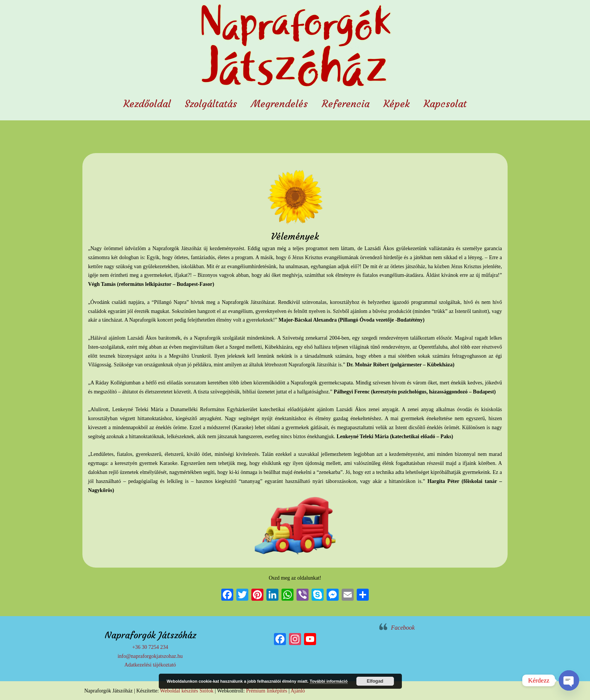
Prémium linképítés (267, 691)
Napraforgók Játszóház (295, 47)
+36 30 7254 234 (150, 647)
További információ (329, 681)
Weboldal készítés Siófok (187, 691)
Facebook (403, 628)
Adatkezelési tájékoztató (150, 665)
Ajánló (298, 691)
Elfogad (375, 681)
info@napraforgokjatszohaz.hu (150, 656)
